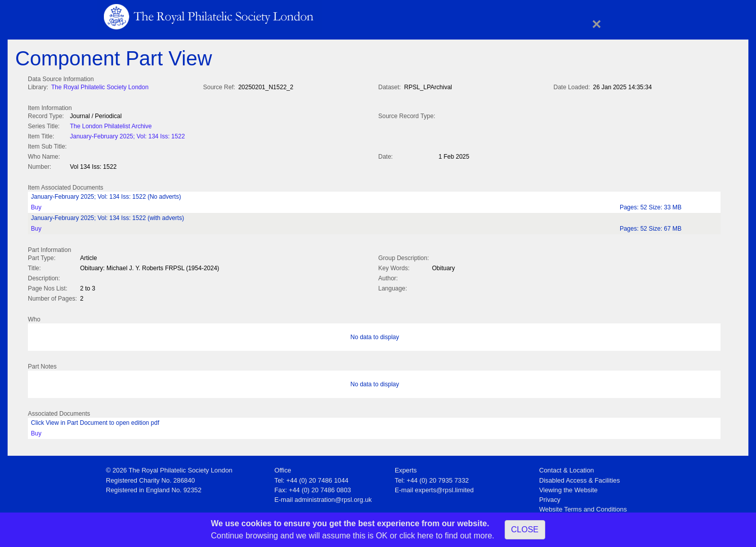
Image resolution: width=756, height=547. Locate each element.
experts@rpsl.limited (444, 487)
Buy (36, 205)
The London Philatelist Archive (111, 125)
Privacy (550, 497)
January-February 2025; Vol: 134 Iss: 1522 (127, 135)
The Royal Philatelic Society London (100, 87)
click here (417, 536)
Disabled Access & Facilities (579, 477)
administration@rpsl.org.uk (333, 497)
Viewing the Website (568, 487)
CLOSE (525, 530)
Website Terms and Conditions (583, 506)
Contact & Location (566, 467)
